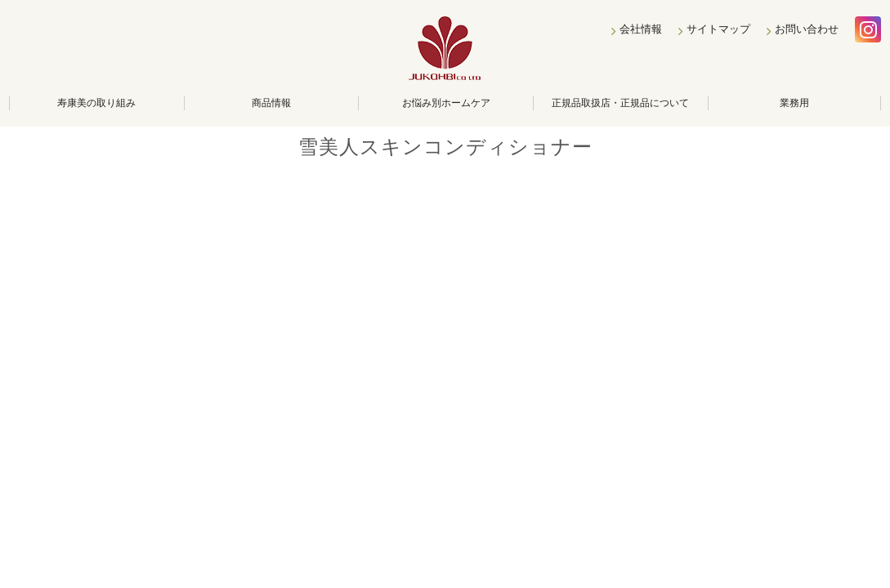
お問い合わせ (807, 29)
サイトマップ (718, 29)
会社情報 (641, 29)
